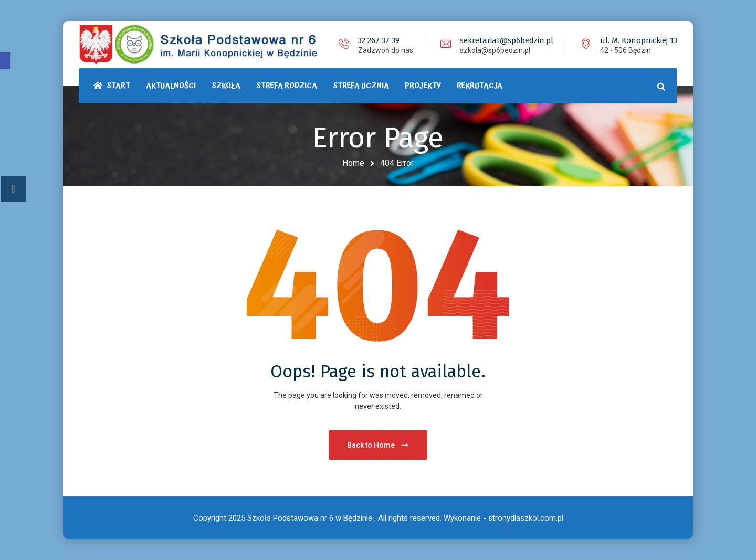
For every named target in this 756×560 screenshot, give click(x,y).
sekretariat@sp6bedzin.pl (507, 40)
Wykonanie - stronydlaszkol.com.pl (503, 518)
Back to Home (378, 445)
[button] (5, 61)
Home (353, 163)
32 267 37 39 (379, 40)
